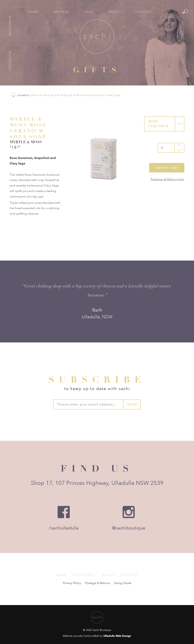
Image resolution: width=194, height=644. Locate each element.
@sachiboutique (129, 528)
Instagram (10, 26)
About (114, 12)
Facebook (10, 60)
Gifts (57, 95)
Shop (46, 95)
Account (182, 30)
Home (33, 12)
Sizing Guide (123, 583)
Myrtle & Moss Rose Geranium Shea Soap (92, 95)
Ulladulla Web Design (117, 636)
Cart (182, 59)
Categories (84, 575)
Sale (88, 12)
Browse (61, 12)
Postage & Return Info (167, 179)
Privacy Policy (72, 583)
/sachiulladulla (64, 528)
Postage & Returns (98, 583)
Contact (144, 12)
